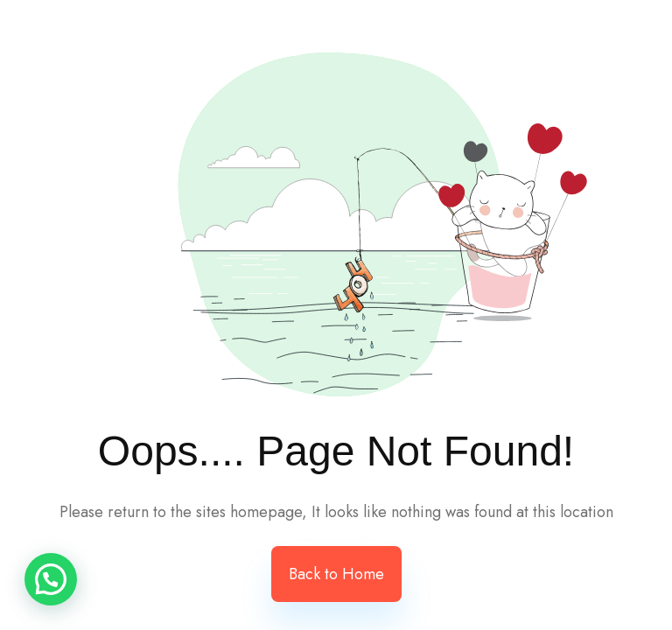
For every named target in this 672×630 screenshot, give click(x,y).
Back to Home (336, 574)
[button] (51, 579)
